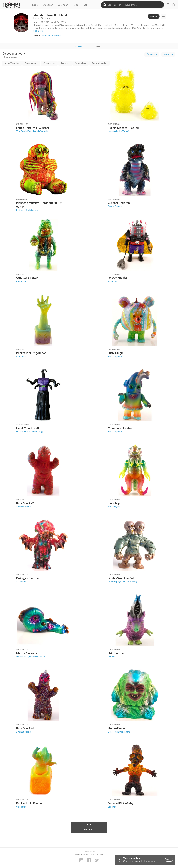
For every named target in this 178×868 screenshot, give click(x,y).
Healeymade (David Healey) (30, 431)
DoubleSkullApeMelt (121, 578)
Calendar (63, 5)
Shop (35, 5)
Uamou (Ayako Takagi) (119, 131)
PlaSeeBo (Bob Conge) (27, 210)
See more (38, 31)
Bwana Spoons (115, 206)
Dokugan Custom (27, 578)
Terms (92, 855)
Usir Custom (116, 653)
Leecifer (112, 807)
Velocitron (21, 356)
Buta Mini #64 (25, 728)
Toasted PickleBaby (121, 803)
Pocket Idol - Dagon (29, 803)
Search (152, 54)
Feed (76, 5)
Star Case (113, 281)
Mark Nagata (114, 506)
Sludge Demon (117, 728)
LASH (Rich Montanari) (119, 732)
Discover (48, 5)
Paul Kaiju (21, 281)
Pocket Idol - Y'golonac (31, 353)
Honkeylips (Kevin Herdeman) (122, 582)
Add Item (168, 54)
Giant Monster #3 (27, 428)
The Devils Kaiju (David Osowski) (32, 131)
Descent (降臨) (117, 278)
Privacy (100, 855)
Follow (154, 16)
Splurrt (111, 657)
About (77, 855)
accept (169, 860)
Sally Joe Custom (27, 278)
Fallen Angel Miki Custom (33, 128)
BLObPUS (21, 582)
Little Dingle (116, 353)
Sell (86, 5)
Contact (85, 855)
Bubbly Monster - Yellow (124, 128)
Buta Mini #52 (25, 503)
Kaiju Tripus (115, 503)
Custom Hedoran (119, 203)
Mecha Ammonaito (28, 653)
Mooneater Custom (120, 428)
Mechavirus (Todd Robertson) (31, 657)
